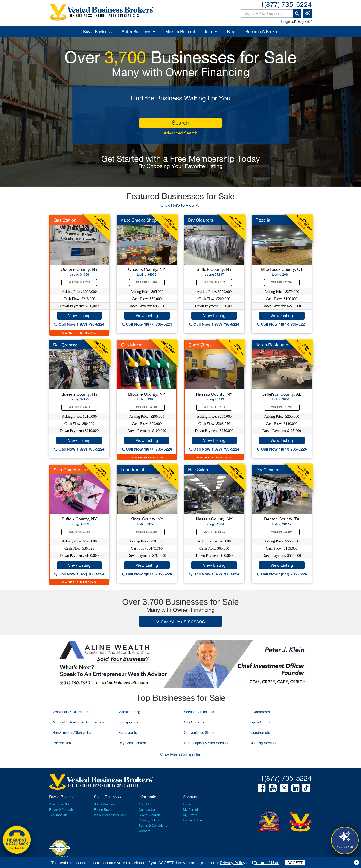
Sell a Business (136, 32)
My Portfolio (192, 810)
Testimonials (58, 815)
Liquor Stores (260, 722)
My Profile (190, 815)
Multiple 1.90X (147, 282)
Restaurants (128, 732)
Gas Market (132, 345)
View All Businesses (180, 621)
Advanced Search (180, 133)
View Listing (79, 316)
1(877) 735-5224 (286, 4)
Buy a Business (97, 32)
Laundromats (260, 732)
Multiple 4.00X (147, 407)
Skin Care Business (73, 470)
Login (286, 21)
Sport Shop (200, 345)
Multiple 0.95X (214, 407)
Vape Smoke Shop (139, 220)
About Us (145, 804)
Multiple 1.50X (214, 532)
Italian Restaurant (273, 345)
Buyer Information (62, 810)
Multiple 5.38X (147, 532)
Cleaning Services (263, 743)
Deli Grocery (65, 345)
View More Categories (181, 755)
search (180, 123)
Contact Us (147, 810)
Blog (231, 32)
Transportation (130, 722)
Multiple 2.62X (79, 407)
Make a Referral (180, 32)
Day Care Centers (132, 743)
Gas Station (65, 220)
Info (208, 32)
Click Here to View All (180, 205)
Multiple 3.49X (282, 532)
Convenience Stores (200, 732)
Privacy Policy (149, 820)
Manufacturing (129, 712)
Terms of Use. (266, 863)
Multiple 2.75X (214, 282)
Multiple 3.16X (79, 532)
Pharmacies (62, 743)
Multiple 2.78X (79, 282)
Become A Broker (262, 32)
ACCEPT (295, 863)
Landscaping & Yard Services (207, 743)
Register (304, 21)
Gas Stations (194, 722)
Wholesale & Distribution (71, 712)
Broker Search (149, 815)
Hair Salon (198, 470)
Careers (144, 831)
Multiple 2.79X (282, 282)
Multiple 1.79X (282, 407)
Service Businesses (199, 712)
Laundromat (132, 470)
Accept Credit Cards (60, 857)
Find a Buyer (103, 810)
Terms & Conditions (153, 825)
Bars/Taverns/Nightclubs (72, 732)
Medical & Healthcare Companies (78, 722)
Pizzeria (263, 220)
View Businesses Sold (110, 815)
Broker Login (192, 820)
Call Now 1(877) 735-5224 (79, 324)
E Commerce (260, 712)
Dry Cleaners (201, 220)
